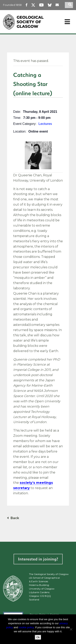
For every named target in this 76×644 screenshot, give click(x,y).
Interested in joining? (38, 559)
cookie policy (26, 627)
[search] (71, 5)
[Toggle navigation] (67, 22)
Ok (38, 637)
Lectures (45, 124)
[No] (71, 629)
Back (15, 518)
